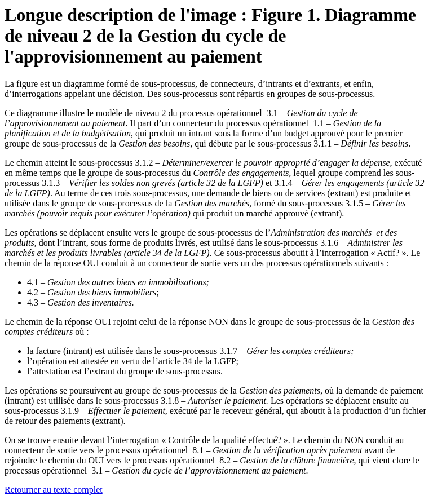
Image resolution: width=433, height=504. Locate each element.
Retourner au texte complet (54, 490)
